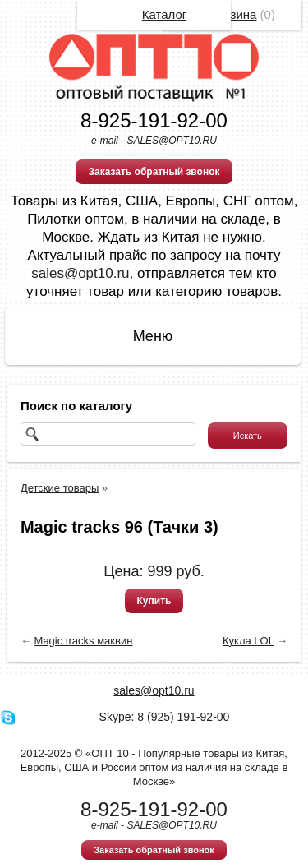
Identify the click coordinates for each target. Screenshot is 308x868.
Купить (154, 601)
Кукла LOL (248, 641)
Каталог (165, 14)
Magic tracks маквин (84, 641)
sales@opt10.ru (80, 273)
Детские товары (60, 488)
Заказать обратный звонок (154, 172)
